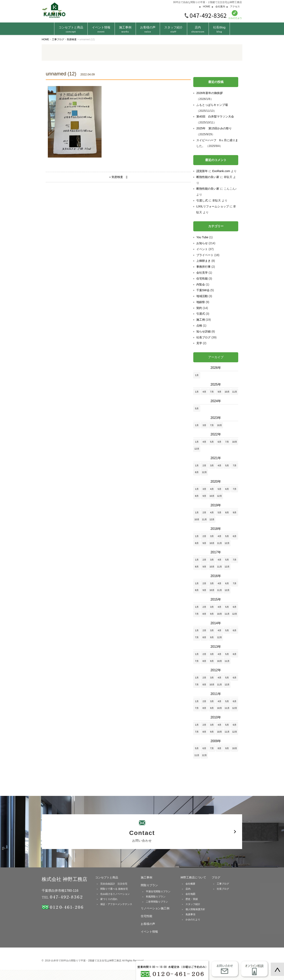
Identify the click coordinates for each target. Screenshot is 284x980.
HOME (207, 7)
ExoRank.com (221, 171)
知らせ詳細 (203, 331)
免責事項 (190, 914)
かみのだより (193, 920)
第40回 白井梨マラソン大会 (215, 116)
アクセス (235, 7)
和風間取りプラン (156, 897)
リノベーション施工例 (155, 908)
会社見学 (202, 273)
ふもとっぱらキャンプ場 (212, 105)
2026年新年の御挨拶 (210, 93)
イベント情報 (101, 29)
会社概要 (190, 884)
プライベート (205, 255)
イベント (202, 249)
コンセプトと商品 (107, 877)
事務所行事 (203, 267)
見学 (199, 343)
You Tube (202, 237)
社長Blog (219, 29)
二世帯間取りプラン (157, 902)
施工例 (201, 320)
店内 (198, 29)
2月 (204, 465)
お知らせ (202, 243)
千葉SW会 (203, 290)
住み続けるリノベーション (115, 894)
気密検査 (117, 177)
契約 (199, 308)
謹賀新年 (202, 171)
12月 (197, 449)
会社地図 (190, 894)
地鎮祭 (201, 302)
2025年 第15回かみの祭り (214, 128)
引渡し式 (202, 200)
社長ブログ (203, 337)
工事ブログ (223, 884)
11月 (234, 392)
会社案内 (220, 7)
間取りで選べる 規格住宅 (114, 889)
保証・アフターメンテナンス (116, 904)
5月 (197, 408)
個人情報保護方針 (195, 909)
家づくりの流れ (109, 899)
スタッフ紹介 (173, 29)
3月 (204, 425)
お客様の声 (148, 29)
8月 (197, 472)
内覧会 (201, 284)
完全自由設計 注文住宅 (114, 884)
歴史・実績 (192, 899)
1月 (197, 375)
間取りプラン (149, 885)
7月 (212, 392)
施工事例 (125, 29)
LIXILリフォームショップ (213, 206)
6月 (219, 442)
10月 (227, 392)
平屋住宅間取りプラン (158, 892)
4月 (204, 392)
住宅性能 (202, 279)
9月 (219, 392)
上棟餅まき (203, 261)
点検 (199, 326)
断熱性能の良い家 (208, 177)
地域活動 (202, 296)
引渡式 (201, 314)
